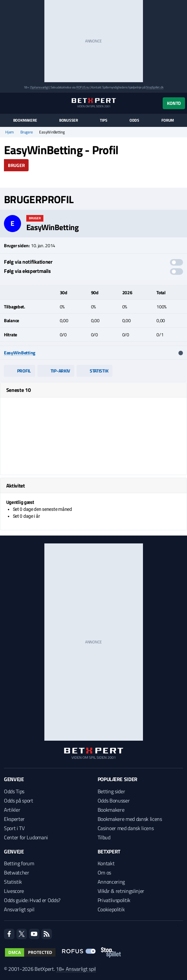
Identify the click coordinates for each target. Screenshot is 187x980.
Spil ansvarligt (40, 87)
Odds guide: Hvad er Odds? (32, 900)
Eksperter (14, 819)
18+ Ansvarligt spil (76, 969)
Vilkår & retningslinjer (121, 891)
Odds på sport (19, 801)
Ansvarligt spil (19, 909)
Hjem (10, 132)
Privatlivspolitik (114, 900)
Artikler (12, 810)
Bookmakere (25, 120)
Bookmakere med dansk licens (130, 819)
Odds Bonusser (114, 801)
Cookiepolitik (111, 909)
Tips (104, 120)
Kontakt (106, 863)
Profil (20, 371)
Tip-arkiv (56, 371)
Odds (134, 120)
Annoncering (111, 882)
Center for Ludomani (26, 837)
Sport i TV (14, 828)
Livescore (14, 891)
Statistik (94, 371)
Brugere (26, 132)
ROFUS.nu (83, 87)
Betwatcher (17, 872)
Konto (174, 103)
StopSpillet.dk (155, 87)
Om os (104, 872)
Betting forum (19, 863)
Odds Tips (14, 791)
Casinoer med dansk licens (126, 828)
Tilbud (104, 837)
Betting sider (111, 791)
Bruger (16, 165)
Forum (168, 120)
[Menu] (7, 103)
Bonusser (69, 120)
